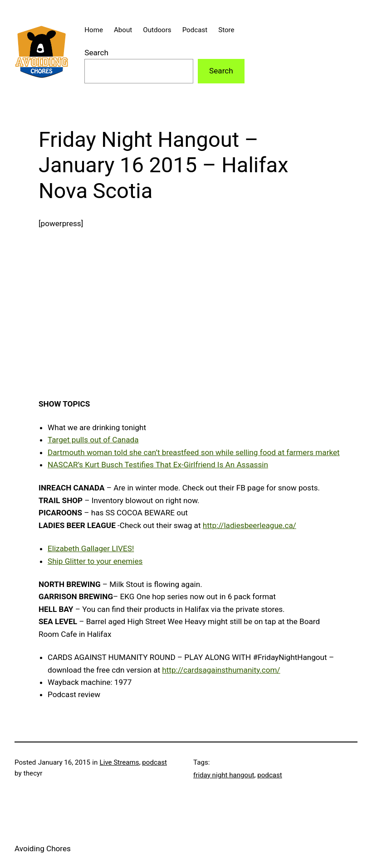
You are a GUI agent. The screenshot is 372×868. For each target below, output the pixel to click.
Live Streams (120, 762)
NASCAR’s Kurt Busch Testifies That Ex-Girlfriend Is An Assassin (158, 465)
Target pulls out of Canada (93, 440)
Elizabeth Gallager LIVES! (91, 548)
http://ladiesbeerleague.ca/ (250, 525)
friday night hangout (224, 775)
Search (96, 53)
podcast (154, 762)
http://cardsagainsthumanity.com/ (221, 670)
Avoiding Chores (43, 849)
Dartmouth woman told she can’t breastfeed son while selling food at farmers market (194, 452)
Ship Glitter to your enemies (95, 561)
